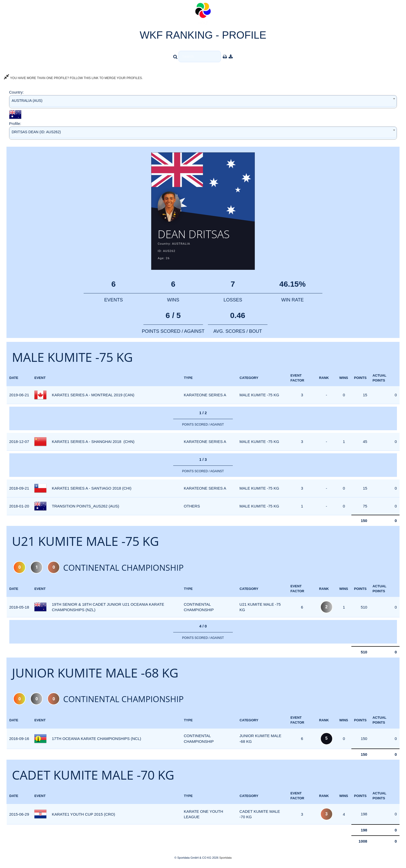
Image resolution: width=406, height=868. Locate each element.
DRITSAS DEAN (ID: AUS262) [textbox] (36, 132)
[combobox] (203, 102)
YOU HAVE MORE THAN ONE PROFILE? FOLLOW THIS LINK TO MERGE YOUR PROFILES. (73, 78)
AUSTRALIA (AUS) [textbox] (27, 101)
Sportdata (226, 859)
